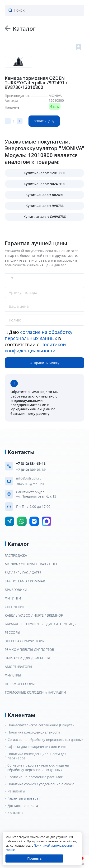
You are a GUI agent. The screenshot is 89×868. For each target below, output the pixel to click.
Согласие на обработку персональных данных (45, 740)
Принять (34, 858)
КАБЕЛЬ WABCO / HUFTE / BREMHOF (34, 615)
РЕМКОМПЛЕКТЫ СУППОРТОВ (29, 650)
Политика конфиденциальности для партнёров (37, 756)
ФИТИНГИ (13, 598)
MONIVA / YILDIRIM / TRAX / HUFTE (32, 564)
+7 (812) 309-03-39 (31, 470)
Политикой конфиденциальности (35, 348)
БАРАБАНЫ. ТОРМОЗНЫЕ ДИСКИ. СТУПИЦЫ (41, 624)
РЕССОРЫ (12, 633)
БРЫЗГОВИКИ (16, 590)
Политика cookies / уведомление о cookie (41, 784)
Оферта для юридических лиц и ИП (37, 747)
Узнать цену (44, 121)
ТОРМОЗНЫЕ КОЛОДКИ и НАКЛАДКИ (35, 692)
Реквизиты (16, 791)
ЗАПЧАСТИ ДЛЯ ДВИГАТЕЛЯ (27, 658)
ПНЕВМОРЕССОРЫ (20, 684)
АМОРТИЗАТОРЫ (18, 667)
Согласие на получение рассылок (35, 777)
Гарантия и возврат (24, 798)
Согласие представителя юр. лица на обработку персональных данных (38, 767)
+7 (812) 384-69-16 (31, 463)
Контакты (15, 813)
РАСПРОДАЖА (16, 556)
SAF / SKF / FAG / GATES (23, 573)
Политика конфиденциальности (34, 732)
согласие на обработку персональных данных (39, 335)
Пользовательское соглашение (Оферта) (41, 725)
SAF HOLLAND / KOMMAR (25, 581)
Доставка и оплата (23, 806)
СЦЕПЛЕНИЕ (15, 607)
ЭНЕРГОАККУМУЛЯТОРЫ (25, 641)
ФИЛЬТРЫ (13, 675)
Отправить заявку (44, 363)
